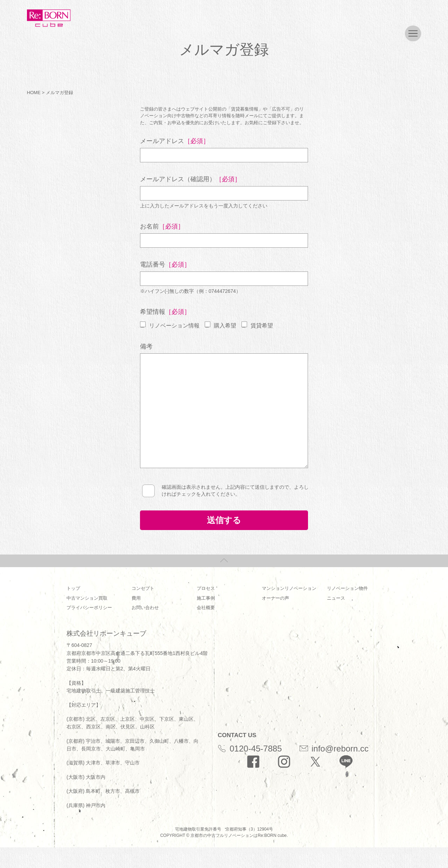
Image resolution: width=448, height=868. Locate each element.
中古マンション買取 (87, 598)
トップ (73, 588)
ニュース (336, 598)
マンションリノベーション (289, 588)
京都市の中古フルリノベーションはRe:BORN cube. (239, 835)
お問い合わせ (145, 608)
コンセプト (143, 588)
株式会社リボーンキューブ (106, 633)
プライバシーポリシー (89, 608)
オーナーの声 (275, 598)
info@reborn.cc (334, 749)
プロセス (206, 588)
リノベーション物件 (347, 588)
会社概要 (206, 608)
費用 (136, 598)
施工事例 (206, 598)
